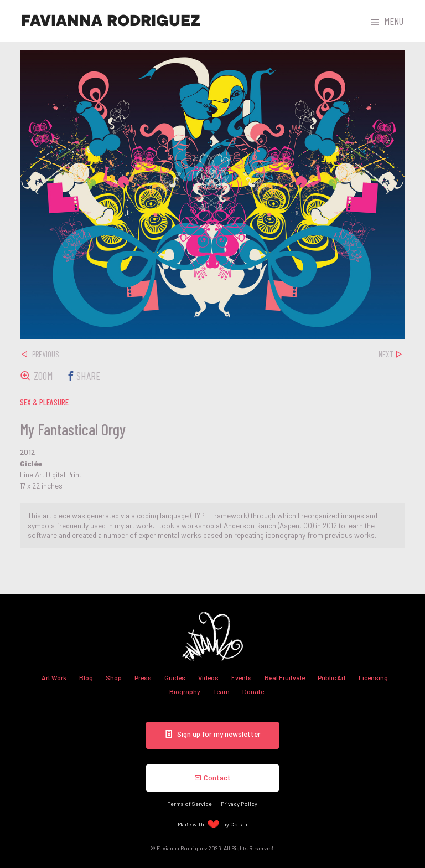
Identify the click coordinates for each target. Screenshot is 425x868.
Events (242, 677)
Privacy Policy (239, 803)
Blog (86, 677)
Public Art (332, 677)
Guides (175, 677)
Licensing (373, 677)
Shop (114, 677)
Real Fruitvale (285, 677)
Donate (253, 691)
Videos (208, 677)
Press (143, 677)
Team (221, 691)
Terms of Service (190, 803)
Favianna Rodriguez (111, 21)
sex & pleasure (44, 402)
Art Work (54, 677)
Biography (185, 691)
